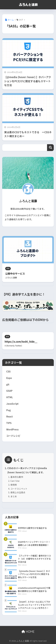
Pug (9, 410)
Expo (9, 378)
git (8, 384)
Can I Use (15, 481)
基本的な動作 (17, 477)
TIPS (9, 423)
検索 (50, 148)
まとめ (14, 496)
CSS (8, 371)
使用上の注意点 (18, 492)
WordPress (12, 429)
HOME (28, 632)
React (9, 416)
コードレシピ (13, 436)
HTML (10, 397)
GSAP (9, 391)
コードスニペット (19, 489)
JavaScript (12, 404)
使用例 (14, 485)
